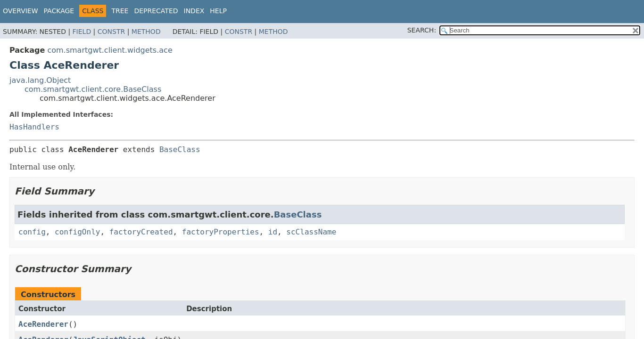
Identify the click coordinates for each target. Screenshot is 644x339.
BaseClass (180, 149)
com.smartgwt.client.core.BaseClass (93, 89)
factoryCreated (141, 232)
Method (146, 32)
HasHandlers (34, 127)
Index (194, 11)
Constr (111, 32)
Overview (21, 11)
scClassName (311, 232)
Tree (120, 11)
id (273, 232)
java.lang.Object (40, 80)
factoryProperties (221, 232)
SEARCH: (422, 30)
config (32, 232)
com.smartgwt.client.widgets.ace (110, 50)
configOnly (77, 232)
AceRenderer (43, 324)
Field (82, 32)
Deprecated (156, 11)
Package (59, 11)
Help (218, 11)
